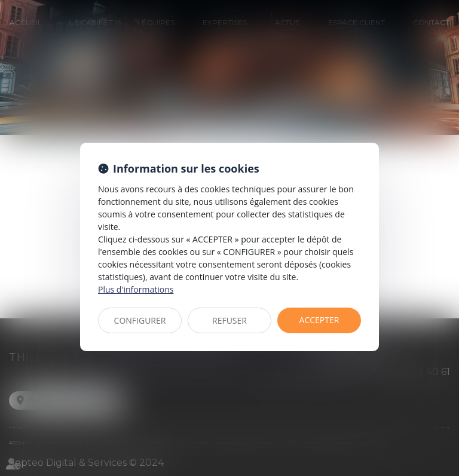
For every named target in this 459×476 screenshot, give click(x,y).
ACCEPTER (319, 320)
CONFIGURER (140, 320)
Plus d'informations (136, 289)
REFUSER (229, 320)
